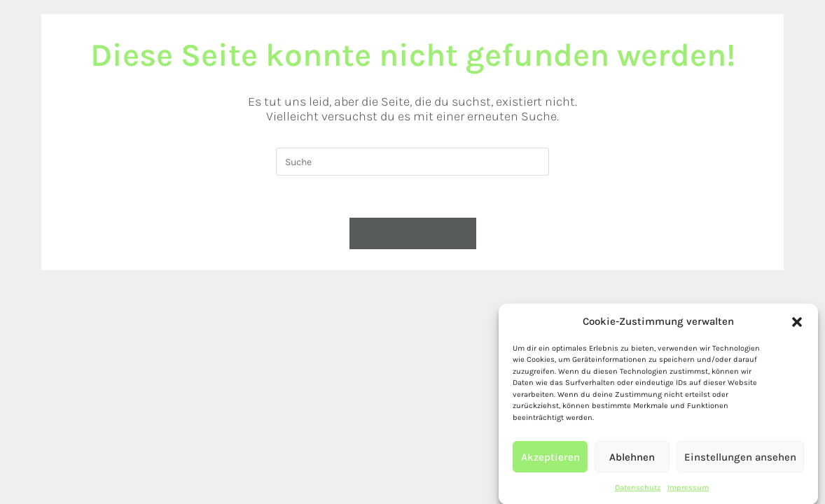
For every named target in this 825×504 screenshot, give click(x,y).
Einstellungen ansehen (740, 462)
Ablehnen (632, 462)
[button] (797, 327)
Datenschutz (638, 493)
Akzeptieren (550, 462)
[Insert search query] (412, 162)
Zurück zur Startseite (413, 233)
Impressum (688, 493)
